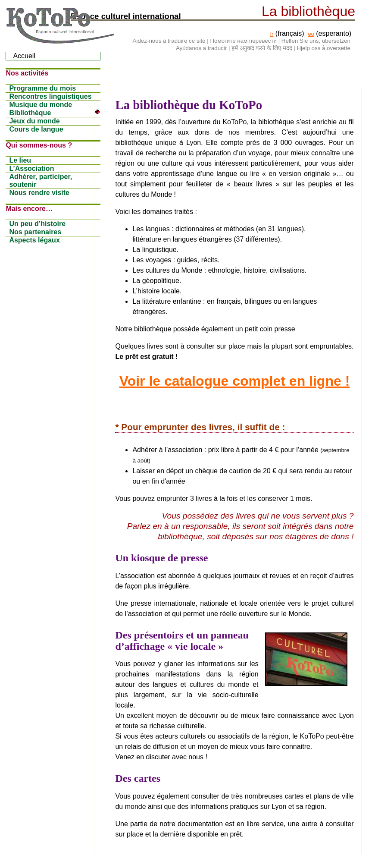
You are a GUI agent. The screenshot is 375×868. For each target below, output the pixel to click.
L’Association (31, 168)
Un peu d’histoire (37, 224)
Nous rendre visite (39, 193)
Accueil (24, 56)
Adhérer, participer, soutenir (41, 181)
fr (272, 34)
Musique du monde (41, 105)
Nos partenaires (35, 232)
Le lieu (20, 160)
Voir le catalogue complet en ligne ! (235, 381)
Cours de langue (36, 129)
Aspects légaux (34, 240)
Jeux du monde (34, 121)
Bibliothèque (55, 113)
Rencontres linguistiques (50, 96)
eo (311, 34)
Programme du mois (42, 88)
